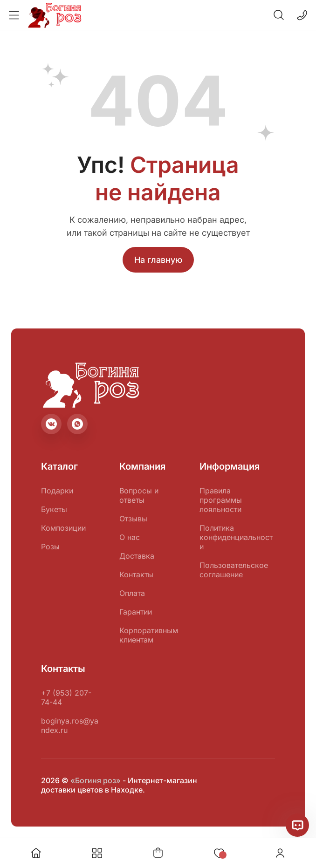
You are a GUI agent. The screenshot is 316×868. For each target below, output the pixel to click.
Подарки (57, 491)
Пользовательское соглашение (234, 570)
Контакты (136, 574)
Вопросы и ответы (139, 495)
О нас (130, 537)
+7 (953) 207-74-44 (66, 697)
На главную (158, 260)
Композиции (63, 528)
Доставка (137, 556)
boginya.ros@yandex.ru (70, 725)
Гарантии (136, 612)
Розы (50, 547)
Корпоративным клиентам (149, 635)
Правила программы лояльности (221, 500)
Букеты (54, 509)
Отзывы (133, 519)
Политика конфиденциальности (236, 537)
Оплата (132, 593)
